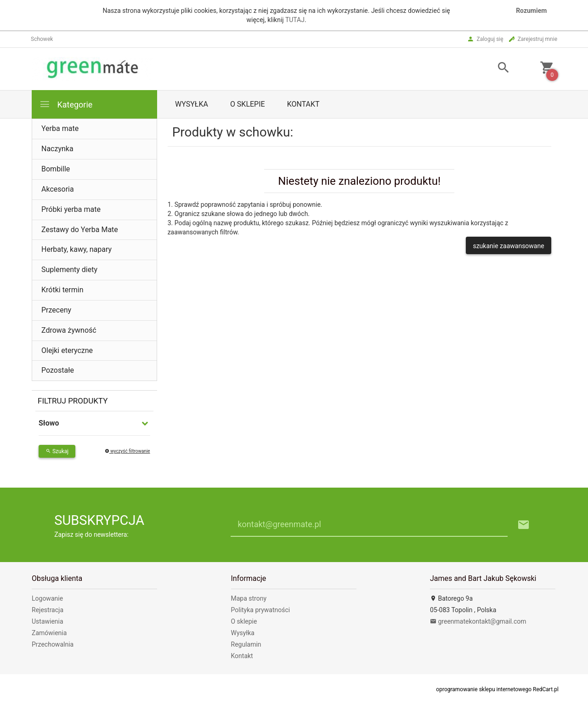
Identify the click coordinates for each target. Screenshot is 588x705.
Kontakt (303, 104)
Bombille (56, 169)
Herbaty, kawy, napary (76, 249)
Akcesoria (58, 189)
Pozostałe (58, 370)
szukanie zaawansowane (508, 246)
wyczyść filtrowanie (127, 451)
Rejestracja (48, 610)
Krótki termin (62, 290)
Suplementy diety (69, 270)
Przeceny (56, 310)
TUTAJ (295, 20)
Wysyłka (192, 104)
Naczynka (57, 149)
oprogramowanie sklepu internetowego (484, 689)
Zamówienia (49, 633)
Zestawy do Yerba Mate (80, 230)
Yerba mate (60, 128)
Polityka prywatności (261, 610)
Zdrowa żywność (69, 330)
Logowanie (47, 598)
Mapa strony (249, 598)
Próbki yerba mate (71, 209)
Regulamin (246, 644)
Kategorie (66, 104)
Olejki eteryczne (67, 350)
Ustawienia (48, 621)
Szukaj (57, 451)
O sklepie (248, 104)
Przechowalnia (53, 644)
